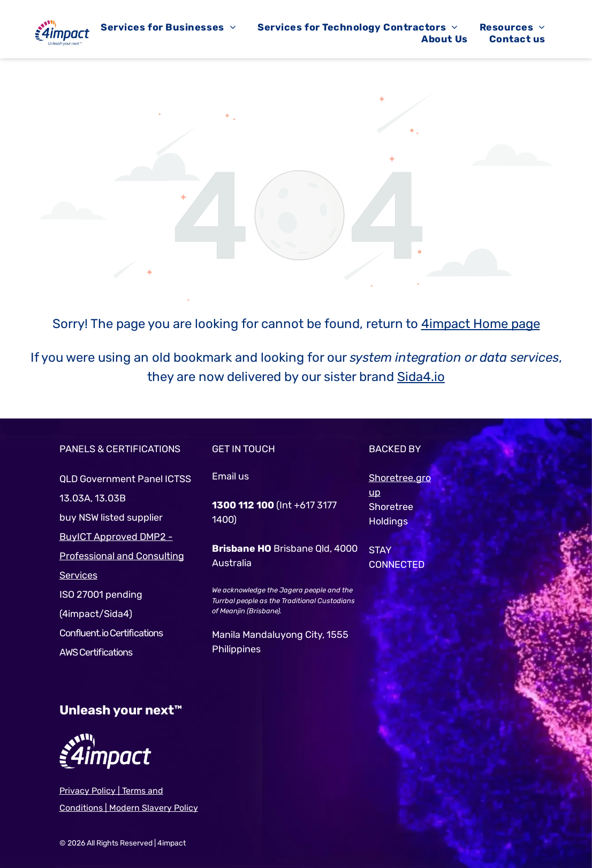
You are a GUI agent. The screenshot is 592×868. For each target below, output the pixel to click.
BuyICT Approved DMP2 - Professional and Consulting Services (122, 556)
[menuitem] (168, 27)
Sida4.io (421, 377)
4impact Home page (481, 324)
